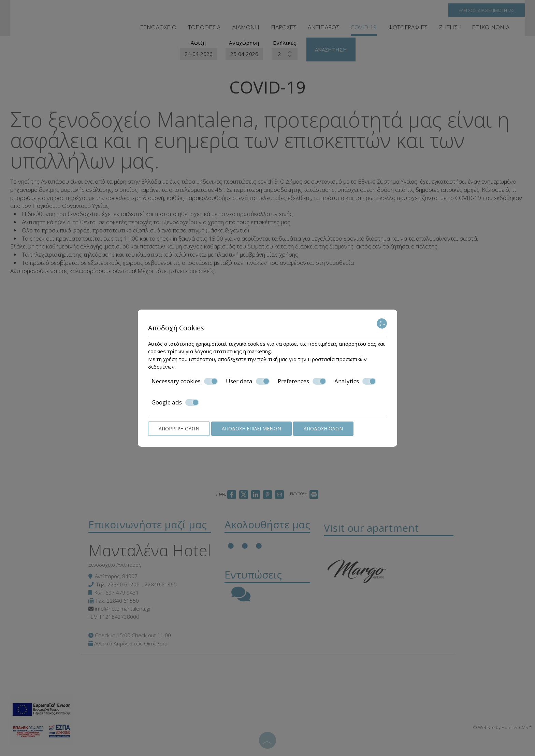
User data (248, 381)
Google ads (175, 402)
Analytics (355, 381)
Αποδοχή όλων (323, 429)
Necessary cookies (185, 381)
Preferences (302, 381)
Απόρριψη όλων (179, 429)
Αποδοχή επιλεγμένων (251, 429)
